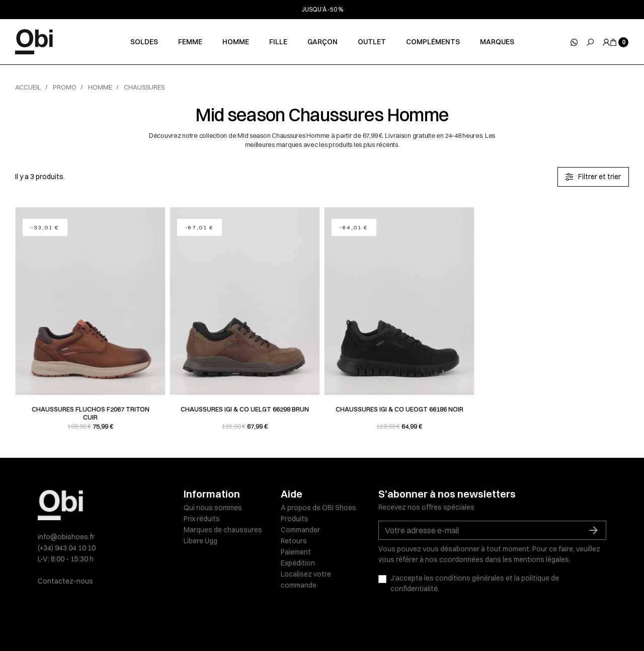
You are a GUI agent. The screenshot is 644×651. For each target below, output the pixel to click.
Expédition (298, 563)
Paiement (296, 552)
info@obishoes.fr (66, 537)
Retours (294, 541)
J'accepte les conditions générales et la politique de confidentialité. (475, 583)
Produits (295, 519)
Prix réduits (202, 519)
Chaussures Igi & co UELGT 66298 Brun (245, 409)
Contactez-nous (65, 581)
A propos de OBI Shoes (318, 508)
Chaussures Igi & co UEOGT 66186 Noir (399, 409)
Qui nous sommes (213, 508)
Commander (300, 530)
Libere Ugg (200, 541)
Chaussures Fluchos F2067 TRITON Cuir (91, 413)
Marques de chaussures (223, 530)
